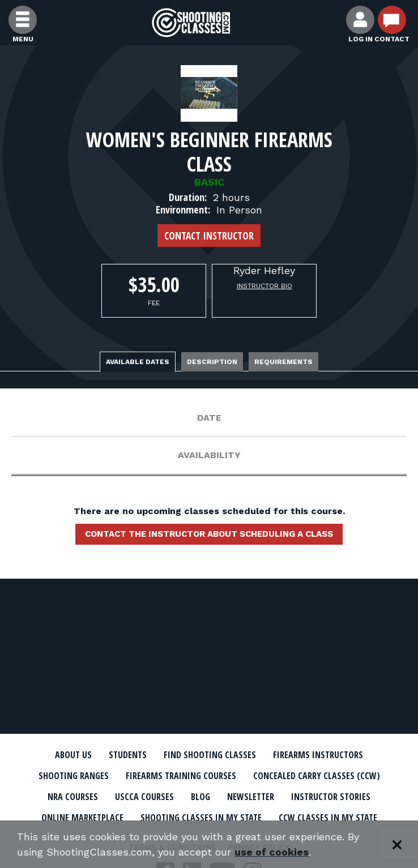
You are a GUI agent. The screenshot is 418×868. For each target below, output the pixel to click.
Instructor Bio (265, 286)
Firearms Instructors (318, 755)
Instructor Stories (331, 797)
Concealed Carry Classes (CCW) (317, 776)
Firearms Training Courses (181, 776)
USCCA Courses (144, 797)
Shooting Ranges (74, 776)
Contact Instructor (209, 236)
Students (128, 755)
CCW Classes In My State (328, 818)
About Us (73, 755)
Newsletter (251, 797)
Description (212, 362)
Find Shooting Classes (210, 755)
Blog (201, 797)
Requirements (283, 362)
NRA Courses (73, 797)
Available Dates (138, 362)
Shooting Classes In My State (201, 818)
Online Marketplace (82, 818)
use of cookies (272, 852)
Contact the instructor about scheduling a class (209, 534)
